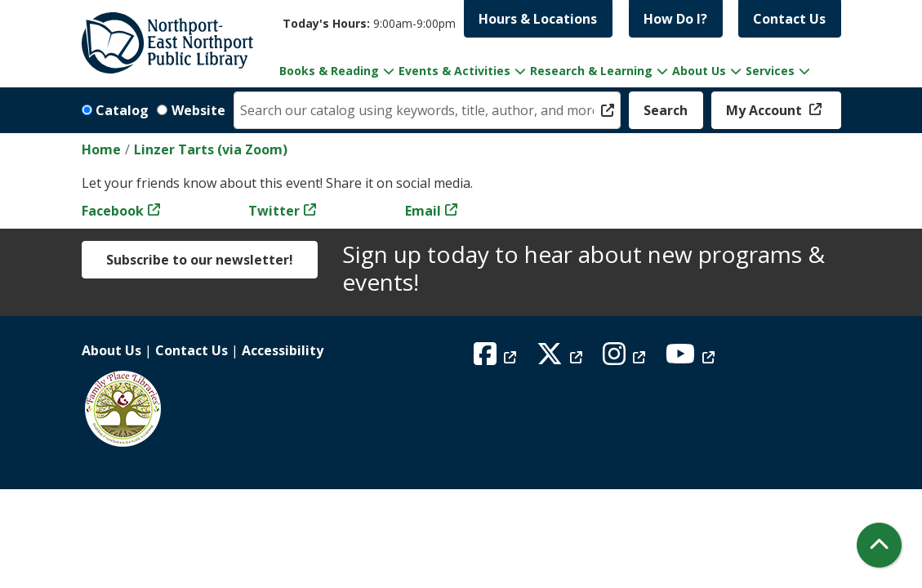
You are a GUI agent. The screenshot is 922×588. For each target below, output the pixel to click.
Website (198, 110)
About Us (111, 350)
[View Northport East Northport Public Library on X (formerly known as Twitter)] (561, 359)
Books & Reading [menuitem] (329, 71)
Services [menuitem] (770, 71)
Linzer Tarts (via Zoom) (211, 149)
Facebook (113, 211)
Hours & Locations (538, 19)
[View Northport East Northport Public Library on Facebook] (497, 359)
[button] (369, 23)
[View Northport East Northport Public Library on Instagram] (626, 359)
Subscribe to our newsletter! (200, 260)
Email (423, 211)
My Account (766, 110)
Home (101, 149)
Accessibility (283, 350)
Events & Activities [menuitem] (454, 71)
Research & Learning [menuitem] (591, 71)
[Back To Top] (879, 545)
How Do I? (675, 19)
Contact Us (789, 19)
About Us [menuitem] (699, 71)
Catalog (122, 110)
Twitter (274, 211)
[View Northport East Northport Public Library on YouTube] (692, 359)
